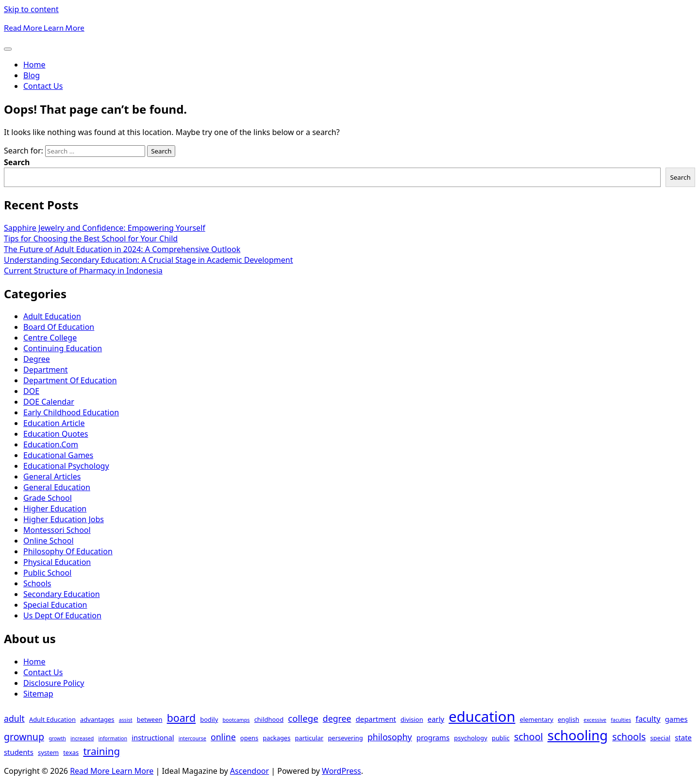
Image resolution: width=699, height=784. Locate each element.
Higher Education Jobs (64, 519)
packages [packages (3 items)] (276, 738)
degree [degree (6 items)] (337, 718)
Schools (37, 583)
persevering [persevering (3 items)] (345, 738)
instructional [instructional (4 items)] (153, 737)
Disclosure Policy (54, 683)
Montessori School (57, 530)
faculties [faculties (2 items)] (621, 720)
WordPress (341, 771)
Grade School (48, 498)
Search (17, 162)
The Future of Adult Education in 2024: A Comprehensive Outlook (122, 249)
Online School (49, 541)
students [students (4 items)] (19, 752)
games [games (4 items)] (676, 719)
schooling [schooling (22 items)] (578, 735)
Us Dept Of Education (62, 615)
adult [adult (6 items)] (14, 718)
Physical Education (57, 562)
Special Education (55, 605)
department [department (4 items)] (376, 719)
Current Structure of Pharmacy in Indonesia (83, 271)
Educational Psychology (66, 466)
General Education (57, 487)
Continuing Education (63, 348)
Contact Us (43, 86)
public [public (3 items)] (501, 738)
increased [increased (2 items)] (82, 738)
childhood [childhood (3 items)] (269, 719)
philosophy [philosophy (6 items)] (390, 737)
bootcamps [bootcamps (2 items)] (236, 720)
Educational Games (58, 455)
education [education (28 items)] (482, 716)
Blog (32, 75)
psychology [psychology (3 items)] (471, 738)
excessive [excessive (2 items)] (595, 720)
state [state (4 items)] (683, 737)
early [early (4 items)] (436, 719)
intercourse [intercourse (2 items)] (192, 738)
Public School (47, 573)
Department (46, 370)
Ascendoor (250, 771)
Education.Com (51, 444)
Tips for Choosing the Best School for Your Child (91, 239)
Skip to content (31, 9)
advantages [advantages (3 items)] (97, 719)
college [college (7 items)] (303, 718)
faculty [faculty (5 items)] (648, 719)
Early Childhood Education (71, 412)
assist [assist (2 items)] (126, 720)
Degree (37, 359)
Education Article (54, 423)
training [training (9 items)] (101, 751)
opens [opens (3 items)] (249, 738)
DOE (31, 391)
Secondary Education (62, 594)
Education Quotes (56, 434)
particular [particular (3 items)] (309, 738)
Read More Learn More (44, 27)
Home (34, 65)
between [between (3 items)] (150, 719)
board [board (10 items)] (181, 718)
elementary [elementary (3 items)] (537, 719)
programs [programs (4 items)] (433, 737)
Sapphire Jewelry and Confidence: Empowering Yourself (105, 228)
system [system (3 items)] (48, 752)
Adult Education (52, 316)
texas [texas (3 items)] (71, 752)
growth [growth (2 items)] (57, 738)
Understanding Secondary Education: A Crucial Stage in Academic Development (149, 260)
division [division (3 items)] (412, 719)
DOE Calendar (49, 402)
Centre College (50, 338)
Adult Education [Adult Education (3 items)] (52, 719)
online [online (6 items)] (223, 737)
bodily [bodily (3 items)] (209, 719)
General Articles (52, 477)
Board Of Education (59, 327)
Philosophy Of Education (68, 551)
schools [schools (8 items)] (629, 737)
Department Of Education (70, 380)
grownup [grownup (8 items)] (24, 737)
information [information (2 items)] (113, 738)
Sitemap (38, 694)
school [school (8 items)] (529, 737)
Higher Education (55, 509)
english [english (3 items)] (568, 719)
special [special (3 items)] (661, 738)
